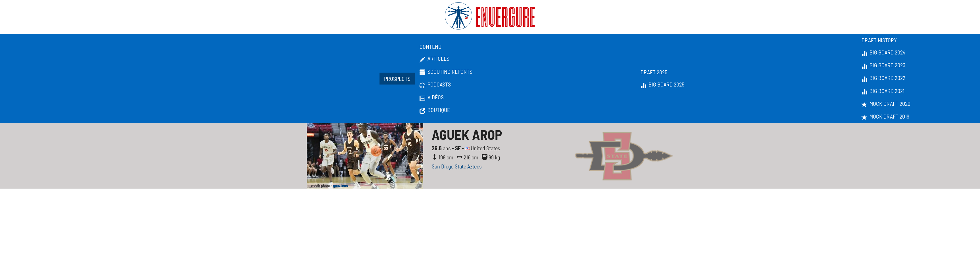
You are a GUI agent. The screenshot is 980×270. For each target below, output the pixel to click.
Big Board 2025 (662, 85)
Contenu (430, 47)
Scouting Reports (446, 72)
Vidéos (432, 97)
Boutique (435, 110)
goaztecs (340, 186)
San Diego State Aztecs (457, 166)
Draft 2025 (654, 72)
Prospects (397, 79)
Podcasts (435, 85)
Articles (434, 59)
